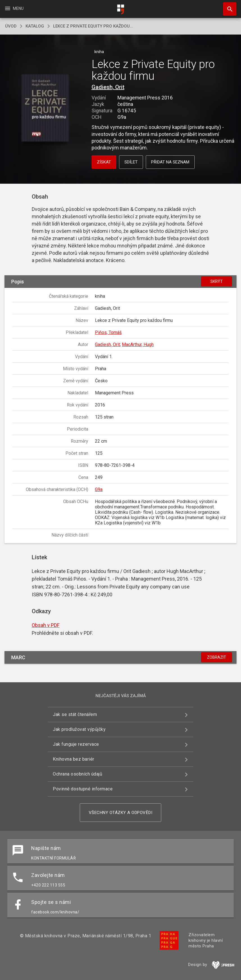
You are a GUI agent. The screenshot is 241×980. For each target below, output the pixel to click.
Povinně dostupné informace (83, 789)
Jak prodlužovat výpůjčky (79, 729)
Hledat (227, 6)
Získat (104, 162)
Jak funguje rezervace (76, 744)
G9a (99, 489)
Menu (14, 8)
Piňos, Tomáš (108, 332)
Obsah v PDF (46, 625)
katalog (35, 26)
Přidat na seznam (170, 162)
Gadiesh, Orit (108, 87)
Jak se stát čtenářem (75, 714)
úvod (11, 26)
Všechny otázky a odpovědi (121, 813)
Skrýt (217, 281)
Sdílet (131, 162)
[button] (45, 108)
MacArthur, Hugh (138, 345)
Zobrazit (217, 657)
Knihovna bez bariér (74, 759)
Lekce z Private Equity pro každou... (93, 26)
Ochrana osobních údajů (78, 774)
